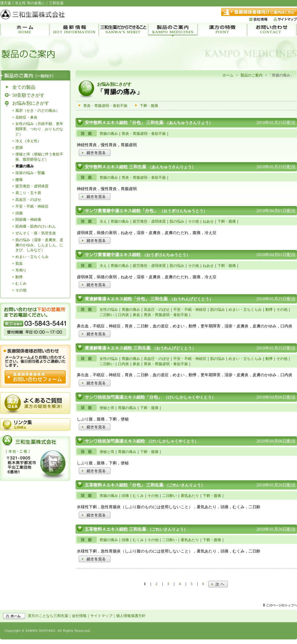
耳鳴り (21, 270)
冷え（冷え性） (28, 141)
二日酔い (107, 315)
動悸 (19, 277)
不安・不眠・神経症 (32, 206)
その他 (21, 290)
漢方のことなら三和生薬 (48, 616)
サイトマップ (101, 616)
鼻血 (136, 315)
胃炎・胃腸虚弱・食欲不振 (105, 106)
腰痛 (19, 180)
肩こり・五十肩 (28, 193)
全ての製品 (24, 87)
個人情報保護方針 (131, 616)
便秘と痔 (107, 408)
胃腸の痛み (109, 134)
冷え (103, 221)
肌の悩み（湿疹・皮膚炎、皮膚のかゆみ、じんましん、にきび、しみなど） (39, 245)
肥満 (19, 148)
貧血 (19, 263)
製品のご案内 (252, 75)
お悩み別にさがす (31, 103)
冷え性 (20, 3)
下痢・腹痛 (149, 106)
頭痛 (19, 213)
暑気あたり (190, 496)
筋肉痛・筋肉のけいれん (36, 226)
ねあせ (208, 221)
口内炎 (123, 315)
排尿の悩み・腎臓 (30, 173)
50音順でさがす (28, 95)
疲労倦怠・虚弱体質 (32, 186)
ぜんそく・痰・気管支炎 (36, 233)
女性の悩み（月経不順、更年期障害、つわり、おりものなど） (39, 129)
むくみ (21, 283)
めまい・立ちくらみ (32, 257)
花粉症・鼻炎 (26, 117)
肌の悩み (177, 221)
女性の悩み (109, 310)
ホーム (228, 75)
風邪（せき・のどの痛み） (37, 111)
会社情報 (79, 616)
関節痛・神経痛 (28, 220)
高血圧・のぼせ (28, 200)
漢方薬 (6, 3)
